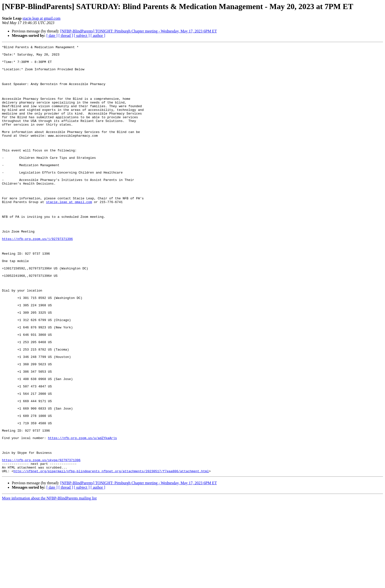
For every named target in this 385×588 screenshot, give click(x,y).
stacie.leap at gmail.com (42, 18)
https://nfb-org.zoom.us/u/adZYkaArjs (82, 517)
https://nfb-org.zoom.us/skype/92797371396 (41, 543)
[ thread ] (66, 36)
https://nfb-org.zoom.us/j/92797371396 (37, 278)
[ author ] (98, 36)
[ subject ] (82, 36)
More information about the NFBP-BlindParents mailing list (49, 584)
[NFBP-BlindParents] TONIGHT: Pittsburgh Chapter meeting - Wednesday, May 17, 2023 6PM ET (138, 31)
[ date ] (52, 36)
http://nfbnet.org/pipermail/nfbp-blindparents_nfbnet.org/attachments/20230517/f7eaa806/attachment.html (111, 557)
